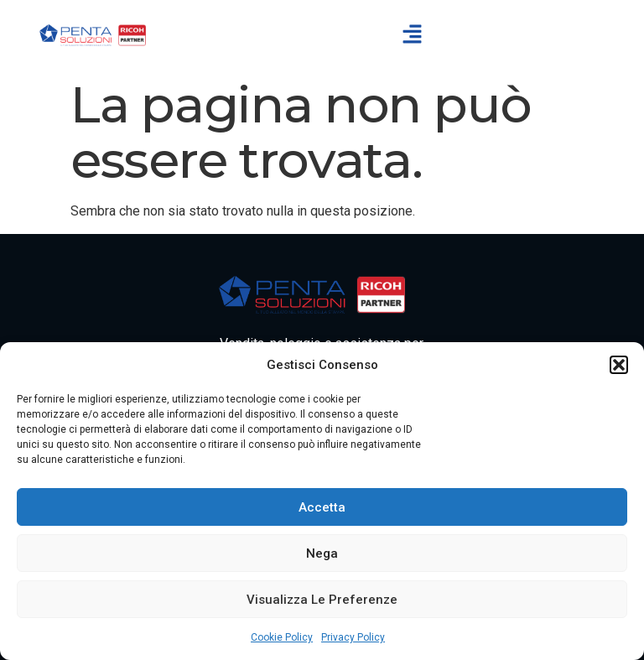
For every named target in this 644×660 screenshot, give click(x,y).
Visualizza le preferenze (322, 600)
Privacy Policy (353, 637)
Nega (322, 553)
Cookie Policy (282, 637)
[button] (619, 365)
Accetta (322, 507)
